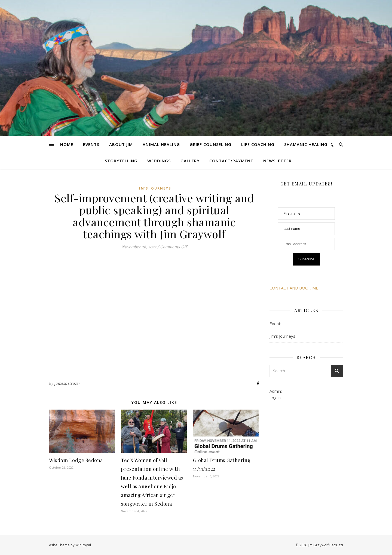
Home (67, 144)
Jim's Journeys (154, 188)
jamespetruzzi (67, 383)
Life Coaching (258, 144)
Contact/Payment (231, 161)
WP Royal (83, 545)
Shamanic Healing (306, 144)
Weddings (159, 161)
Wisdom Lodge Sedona (76, 460)
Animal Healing (161, 144)
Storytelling (121, 161)
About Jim (121, 144)
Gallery (190, 161)
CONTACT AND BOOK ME (294, 288)
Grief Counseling (211, 144)
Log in (275, 398)
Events (91, 144)
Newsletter (277, 161)
